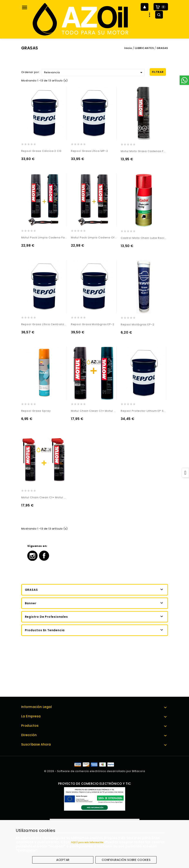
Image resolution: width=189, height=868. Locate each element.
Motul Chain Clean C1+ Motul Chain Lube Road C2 (94, 411)
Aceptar (63, 860)
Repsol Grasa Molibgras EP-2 (93, 324)
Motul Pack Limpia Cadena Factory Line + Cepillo (44, 238)
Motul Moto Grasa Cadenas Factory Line (144, 151)
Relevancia (94, 72)
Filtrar (158, 72)
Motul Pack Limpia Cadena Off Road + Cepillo (94, 238)
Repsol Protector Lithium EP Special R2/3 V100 (144, 411)
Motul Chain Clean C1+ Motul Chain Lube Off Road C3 (44, 497)
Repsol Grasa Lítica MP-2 (90, 151)
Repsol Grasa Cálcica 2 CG (41, 151)
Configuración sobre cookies (126, 860)
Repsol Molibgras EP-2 (138, 324)
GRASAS (31, 590)
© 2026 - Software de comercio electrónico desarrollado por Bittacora (94, 771)
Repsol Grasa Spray (36, 411)
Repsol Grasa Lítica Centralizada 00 (44, 324)
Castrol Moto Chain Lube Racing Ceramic (144, 238)
